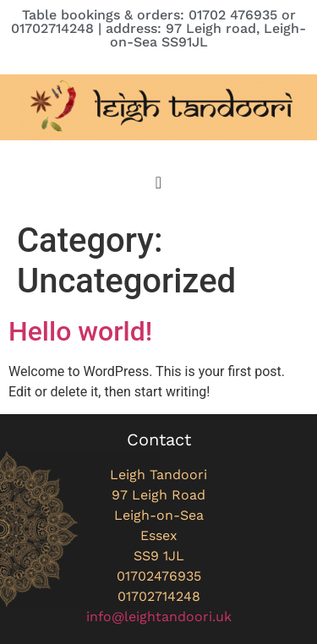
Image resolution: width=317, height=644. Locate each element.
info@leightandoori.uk (159, 617)
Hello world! (80, 331)
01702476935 (159, 576)
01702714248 (159, 596)
